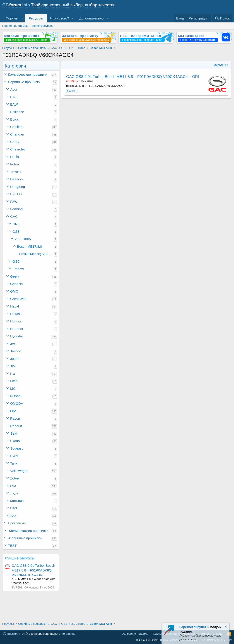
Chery (15, 142)
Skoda (15, 441)
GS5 (16, 261)
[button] (22, 18)
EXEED (16, 194)
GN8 (16, 224)
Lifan (14, 381)
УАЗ (13, 516)
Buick (14, 119)
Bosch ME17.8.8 (29, 246)
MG (13, 389)
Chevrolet (17, 149)
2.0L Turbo (23, 239)
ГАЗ (13, 486)
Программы (17, 523)
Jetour (15, 359)
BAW (14, 104)
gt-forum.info (67, 634)
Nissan (15, 396)
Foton (14, 164)
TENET (16, 172)
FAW (14, 202)
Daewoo (16, 179)
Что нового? (60, 18)
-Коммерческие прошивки (28, 531)
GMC (14, 291)
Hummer (17, 329)
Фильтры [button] (220, 65)
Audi (14, 89)
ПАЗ (14, 508)
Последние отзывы (15, 26)
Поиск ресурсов (43, 26)
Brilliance (17, 112)
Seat (14, 433)
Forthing (16, 209)
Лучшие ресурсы (20, 558)
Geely (15, 276)
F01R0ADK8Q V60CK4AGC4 (36, 254)
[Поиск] (222, 18)
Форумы (12, 18)
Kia (13, 374)
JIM (13, 366)
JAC (13, 344)
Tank (14, 463)
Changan (17, 134)
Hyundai (16, 336)
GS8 (16, 231)
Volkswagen (19, 471)
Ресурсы (36, 18)
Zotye (14, 478)
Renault (16, 426)
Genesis (16, 284)
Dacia (14, 157)
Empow (18, 269)
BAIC (14, 97)
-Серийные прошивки (25, 538)
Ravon (15, 418)
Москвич (17, 501)
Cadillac (16, 127)
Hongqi (16, 321)
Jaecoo (16, 351)
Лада (14, 493)
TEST (12, 546)
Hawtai (15, 314)
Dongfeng (18, 187)
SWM (14, 456)
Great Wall (18, 299)
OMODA (17, 403)
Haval (14, 306)
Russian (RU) (14, 634)
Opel (14, 411)
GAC (14, 217)
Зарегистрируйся (193, 627)
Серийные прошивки (24, 82)
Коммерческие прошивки (28, 74)
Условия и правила (135, 634)
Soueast (16, 448)
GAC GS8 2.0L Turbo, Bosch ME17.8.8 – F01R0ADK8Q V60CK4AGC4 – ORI (33, 570)
